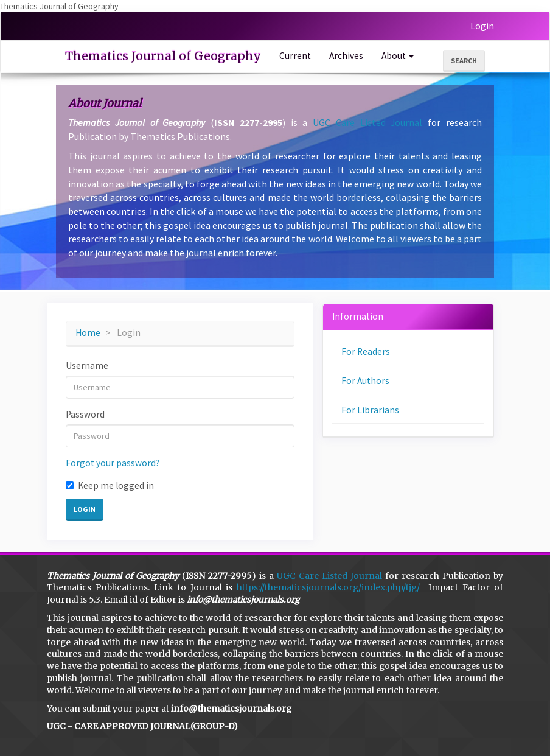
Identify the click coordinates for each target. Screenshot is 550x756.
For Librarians (370, 410)
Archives (346, 56)
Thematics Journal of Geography (163, 56)
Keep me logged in (110, 485)
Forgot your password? (113, 463)
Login (482, 26)
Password (85, 414)
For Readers (366, 352)
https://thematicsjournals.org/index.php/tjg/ (328, 587)
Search (464, 61)
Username (87, 366)
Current (295, 56)
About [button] (398, 56)
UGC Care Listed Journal (367, 122)
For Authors (365, 381)
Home (88, 333)
